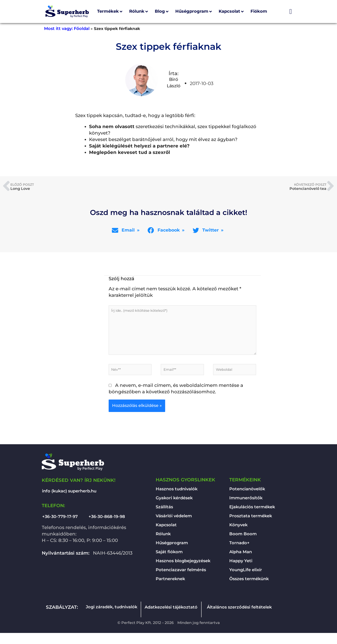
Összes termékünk (249, 581)
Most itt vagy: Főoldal (67, 29)
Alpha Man (241, 554)
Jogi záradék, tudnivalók (112, 609)
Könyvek (238, 527)
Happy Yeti (241, 563)
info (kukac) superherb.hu (69, 493)
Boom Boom (243, 536)
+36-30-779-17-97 (60, 518)
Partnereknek (170, 581)
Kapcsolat (166, 527)
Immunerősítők (246, 500)
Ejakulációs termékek (252, 509)
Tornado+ (239, 545)
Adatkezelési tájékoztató (171, 609)
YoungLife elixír (246, 572)
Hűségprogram (172, 545)
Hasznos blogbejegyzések (183, 563)
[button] (127, 230)
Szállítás (164, 509)
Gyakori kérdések (174, 500)
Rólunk (163, 536)
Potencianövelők (247, 491)
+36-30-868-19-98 (107, 518)
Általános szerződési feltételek (239, 609)
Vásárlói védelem (174, 518)
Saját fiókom (169, 554)
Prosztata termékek (251, 518)
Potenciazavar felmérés (181, 572)
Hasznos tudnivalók (177, 491)
